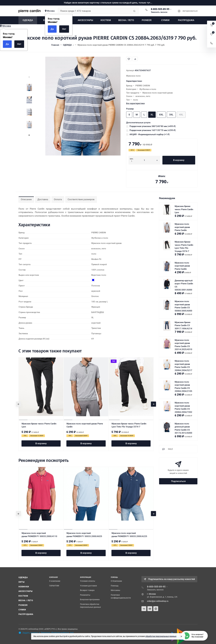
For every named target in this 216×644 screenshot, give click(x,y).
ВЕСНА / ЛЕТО (26, 600)
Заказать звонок (159, 12)
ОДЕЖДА (23, 577)
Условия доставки (88, 586)
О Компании (116, 581)
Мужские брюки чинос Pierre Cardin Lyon (39, 425)
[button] (212, 25)
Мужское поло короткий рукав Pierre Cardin (85, 425)
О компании (55, 581)
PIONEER (23, 605)
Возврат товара (87, 590)
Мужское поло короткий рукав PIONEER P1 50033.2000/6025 (84, 535)
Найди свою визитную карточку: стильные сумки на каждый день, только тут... (108, 3)
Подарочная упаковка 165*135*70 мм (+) (153, 130)
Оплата (58, 199)
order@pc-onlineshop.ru (158, 601)
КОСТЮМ (23, 596)
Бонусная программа (90, 599)
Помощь (115, 586)
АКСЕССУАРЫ (25, 591)
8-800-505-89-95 (160, 9)
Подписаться (178, 481)
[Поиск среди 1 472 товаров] (94, 11)
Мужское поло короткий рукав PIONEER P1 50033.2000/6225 (129, 535)
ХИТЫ (21, 582)
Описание (26, 199)
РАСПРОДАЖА (26, 614)
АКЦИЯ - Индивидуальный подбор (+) (150, 134)
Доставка (43, 199)
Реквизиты (85, 595)
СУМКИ (22, 610)
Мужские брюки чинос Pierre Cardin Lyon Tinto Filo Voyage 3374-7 (129, 425)
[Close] (181, 636)
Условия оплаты (88, 581)
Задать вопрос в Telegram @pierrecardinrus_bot (46, 633)
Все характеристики (135, 103)
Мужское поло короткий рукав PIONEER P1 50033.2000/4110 (39, 535)
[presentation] (29, 77)
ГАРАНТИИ (54, 586)
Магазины (115, 590)
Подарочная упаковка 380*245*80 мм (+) (153, 126)
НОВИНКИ (24, 587)
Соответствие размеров (81, 199)
